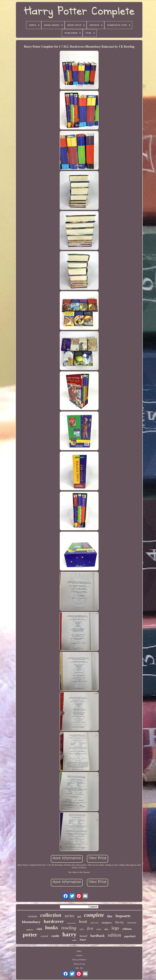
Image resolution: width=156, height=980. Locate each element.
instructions (71, 923)
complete (94, 915)
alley (106, 929)
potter (30, 935)
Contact (79, 955)
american (94, 923)
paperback (130, 936)
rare (82, 929)
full (79, 917)
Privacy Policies (79, 960)
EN (77, 968)
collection (51, 915)
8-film (99, 929)
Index (79, 951)
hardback (97, 936)
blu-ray (119, 922)
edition (115, 935)
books (52, 928)
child (39, 929)
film (110, 916)
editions (127, 929)
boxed (83, 936)
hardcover (54, 921)
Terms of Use (79, 964)
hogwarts (123, 916)
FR (81, 968)
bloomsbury (31, 922)
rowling (69, 928)
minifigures (107, 923)
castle (55, 936)
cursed (44, 936)
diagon (83, 940)
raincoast (132, 923)
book (83, 921)
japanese (30, 930)
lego (115, 928)
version (32, 916)
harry (69, 934)
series (69, 916)
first (90, 928)
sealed (74, 940)
